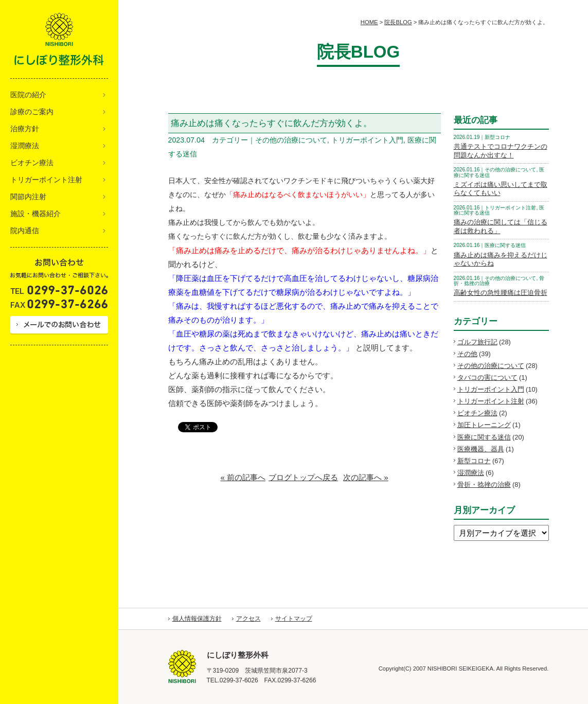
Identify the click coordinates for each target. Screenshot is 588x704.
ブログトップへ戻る (303, 477)
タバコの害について (487, 377)
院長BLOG (398, 22)
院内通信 (25, 231)
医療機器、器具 (481, 449)
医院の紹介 (28, 95)
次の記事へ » (366, 477)
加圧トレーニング (484, 425)
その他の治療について (491, 366)
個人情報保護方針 (197, 619)
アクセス (248, 619)
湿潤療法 (25, 146)
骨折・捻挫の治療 (484, 485)
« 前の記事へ (243, 477)
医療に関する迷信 (484, 437)
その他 (467, 354)
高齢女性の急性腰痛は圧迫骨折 (501, 293)
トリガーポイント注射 (46, 180)
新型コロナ (474, 461)
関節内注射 (28, 197)
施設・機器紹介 (35, 214)
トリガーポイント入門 (491, 389)
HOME (369, 22)
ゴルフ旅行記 (477, 342)
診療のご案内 (32, 112)
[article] (305, 271)
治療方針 (25, 129)
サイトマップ (294, 619)
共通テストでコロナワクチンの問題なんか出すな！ (501, 151)
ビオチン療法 (32, 163)
